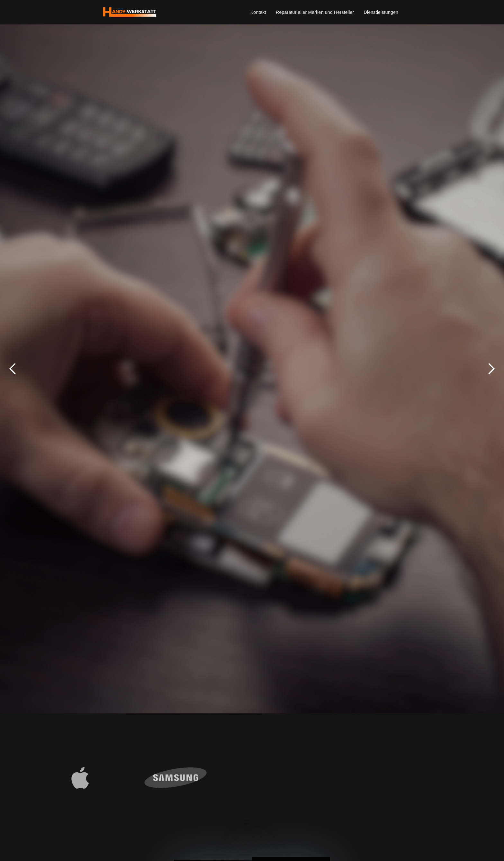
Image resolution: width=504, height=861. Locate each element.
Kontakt (258, 12)
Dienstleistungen (381, 12)
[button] (13, 369)
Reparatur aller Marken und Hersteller (315, 12)
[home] (130, 12)
